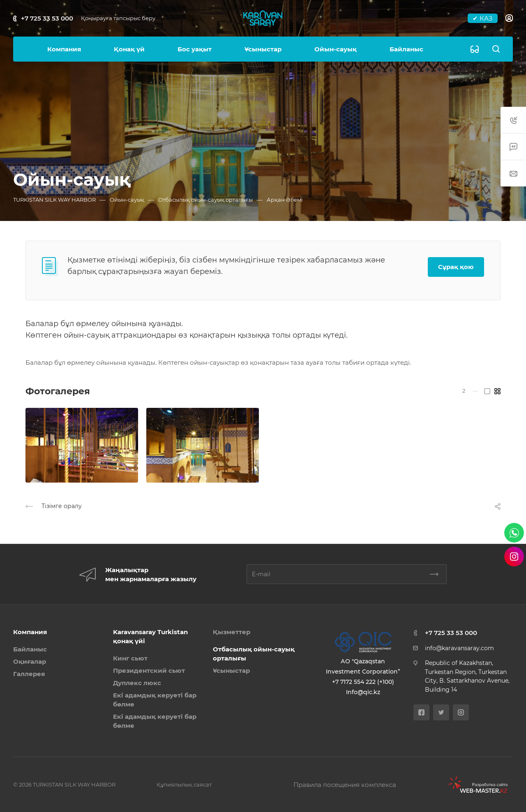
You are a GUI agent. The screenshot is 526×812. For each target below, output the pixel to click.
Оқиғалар (30, 661)
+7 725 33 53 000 (47, 18)
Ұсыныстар (231, 671)
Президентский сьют (149, 671)
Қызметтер (232, 632)
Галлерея (29, 674)
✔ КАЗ (483, 18)
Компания (30, 632)
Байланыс (30, 649)
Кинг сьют (130, 658)
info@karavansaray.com (459, 648)
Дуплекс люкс (137, 683)
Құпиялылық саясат (184, 784)
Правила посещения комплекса (345, 785)
